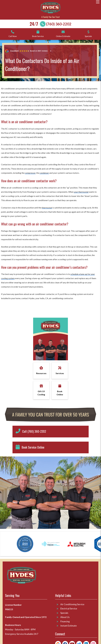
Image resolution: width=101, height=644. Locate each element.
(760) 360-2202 (59, 24)
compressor (30, 173)
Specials (64, 613)
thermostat (47, 208)
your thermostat (81, 192)
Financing (65, 621)
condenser (44, 173)
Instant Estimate (69, 626)
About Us (65, 617)
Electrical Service (69, 609)
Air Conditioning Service (73, 604)
